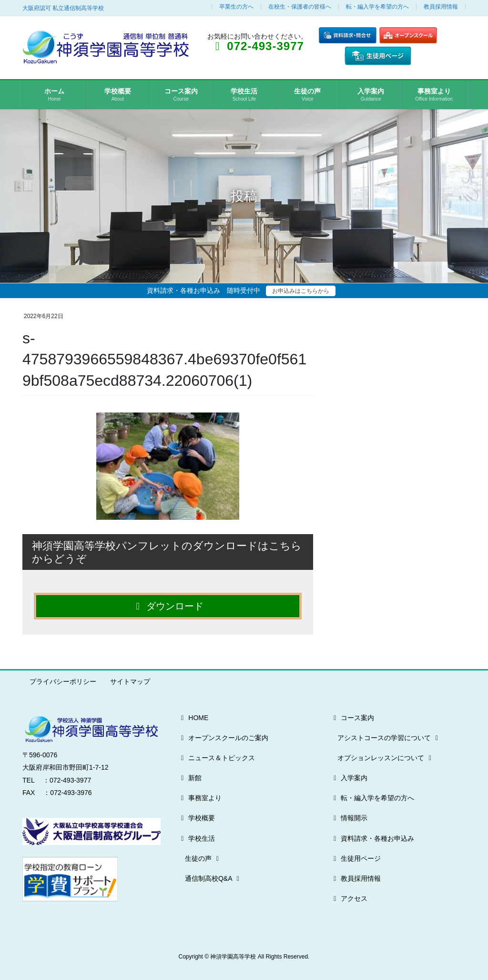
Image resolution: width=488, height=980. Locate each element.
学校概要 (197, 818)
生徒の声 (203, 858)
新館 (190, 778)
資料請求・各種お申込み (372, 838)
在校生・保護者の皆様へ (300, 7)
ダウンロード (168, 606)
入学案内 (349, 778)
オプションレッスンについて (386, 758)
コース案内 (352, 718)
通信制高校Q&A (213, 878)
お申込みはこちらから (301, 291)
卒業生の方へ (236, 7)
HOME (193, 718)
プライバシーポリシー (63, 681)
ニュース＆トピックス (217, 758)
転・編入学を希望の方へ (377, 7)
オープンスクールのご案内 (223, 738)
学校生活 (197, 838)
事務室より (200, 798)
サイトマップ (130, 681)
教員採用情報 (441, 7)
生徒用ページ (356, 858)
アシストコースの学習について (389, 738)
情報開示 (349, 818)
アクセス (349, 898)
